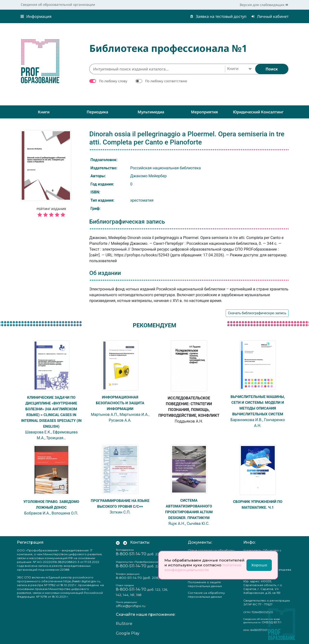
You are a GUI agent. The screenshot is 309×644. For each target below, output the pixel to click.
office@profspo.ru (131, 606)
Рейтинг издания (51, 213)
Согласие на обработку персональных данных (206, 595)
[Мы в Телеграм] (125, 542)
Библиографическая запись (127, 222)
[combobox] (239, 69)
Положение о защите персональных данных (205, 584)
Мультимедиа (151, 112)
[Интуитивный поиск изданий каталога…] (157, 69)
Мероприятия (204, 112)
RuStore (124, 624)
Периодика (97, 112)
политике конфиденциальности (203, 567)
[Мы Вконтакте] (118, 542)
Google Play (128, 633)
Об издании (105, 273)
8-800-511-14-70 (131, 554)
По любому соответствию (166, 81)
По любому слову (113, 81)
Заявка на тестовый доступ (218, 16)
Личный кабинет (270, 16)
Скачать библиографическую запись (257, 313)
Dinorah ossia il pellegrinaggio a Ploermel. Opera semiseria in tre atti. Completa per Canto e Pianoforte (187, 138)
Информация (36, 16)
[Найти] (272, 69)
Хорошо (259, 565)
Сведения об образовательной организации (58, 4)
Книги (44, 112)
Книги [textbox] (233, 69)
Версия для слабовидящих (264, 5)
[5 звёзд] (51, 215)
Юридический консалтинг (258, 112)
